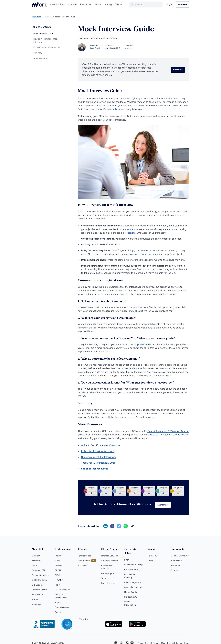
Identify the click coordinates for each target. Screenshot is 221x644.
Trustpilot (84, 620)
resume (144, 250)
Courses (72, 4)
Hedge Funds (131, 588)
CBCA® (58, 571)
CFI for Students (39, 580)
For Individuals (85, 556)
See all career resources (95, 469)
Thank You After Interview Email (98, 463)
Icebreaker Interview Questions (98, 451)
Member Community (180, 556)
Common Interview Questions (47, 47)
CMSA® (58, 566)
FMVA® (58, 556)
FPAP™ (58, 561)
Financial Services (109, 556)
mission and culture (131, 368)
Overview (36, 556)
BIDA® (58, 576)
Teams (119, 4)
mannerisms (114, 109)
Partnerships (37, 595)
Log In (169, 4)
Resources (86, 4)
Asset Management (133, 584)
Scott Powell (95, 48)
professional (130, 233)
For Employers (108, 574)
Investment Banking (133, 561)
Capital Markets (132, 566)
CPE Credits (37, 585)
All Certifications (62, 590)
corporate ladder (143, 344)
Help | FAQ (153, 556)
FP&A (127, 556)
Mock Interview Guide (43, 33)
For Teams (83, 566)
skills (136, 311)
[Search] (146, 5)
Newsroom (37, 605)
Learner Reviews (39, 590)
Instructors (37, 561)
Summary (38, 53)
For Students (84, 561)
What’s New (176, 561)
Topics (58, 603)
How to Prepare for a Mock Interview (46, 40)
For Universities (108, 584)
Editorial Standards (40, 576)
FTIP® (58, 585)
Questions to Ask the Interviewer (99, 457)
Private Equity (131, 593)
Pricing (108, 4)
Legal (150, 561)
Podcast (174, 571)
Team (34, 566)
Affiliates (36, 600)
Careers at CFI (38, 571)
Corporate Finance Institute (39, 5)
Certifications (57, 4)
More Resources (41, 58)
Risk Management (133, 579)
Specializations (62, 608)
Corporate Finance (110, 561)
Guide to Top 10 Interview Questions (101, 445)
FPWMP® (59, 580)
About (98, 4)
